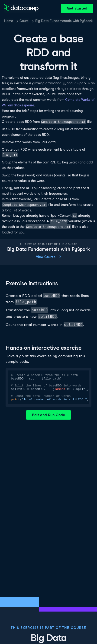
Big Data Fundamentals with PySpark (64, 21)
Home (9, 21)
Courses (24, 21)
